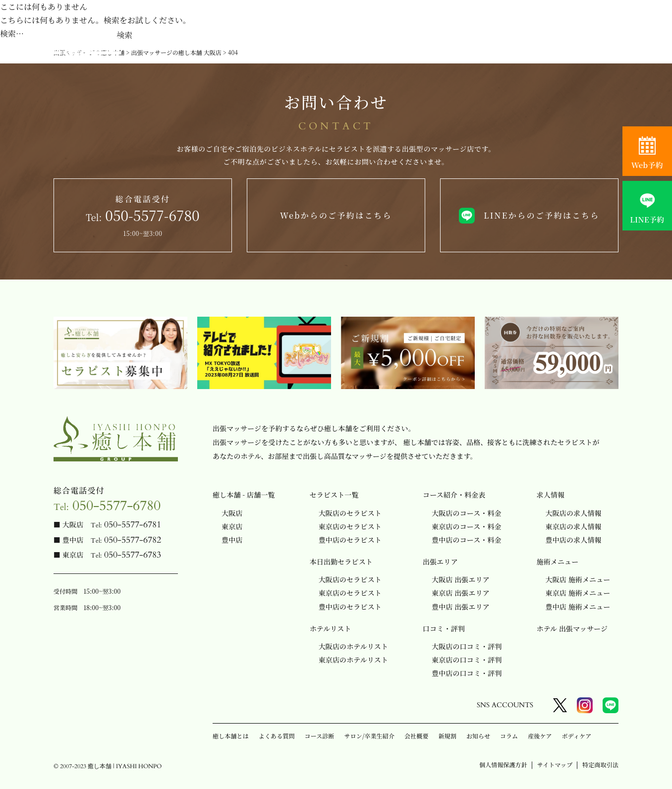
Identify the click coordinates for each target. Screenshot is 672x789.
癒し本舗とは (231, 736)
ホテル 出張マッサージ (572, 628)
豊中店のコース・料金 (467, 540)
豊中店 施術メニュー (578, 607)
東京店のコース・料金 (467, 526)
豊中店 (232, 540)
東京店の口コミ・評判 (467, 660)
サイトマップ (555, 764)
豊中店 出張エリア (461, 607)
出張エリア (440, 562)
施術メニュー (558, 562)
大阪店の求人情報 (574, 513)
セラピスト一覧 (334, 495)
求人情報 (551, 495)
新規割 (448, 736)
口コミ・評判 (444, 628)
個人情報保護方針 (503, 764)
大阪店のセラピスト (350, 513)
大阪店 (232, 513)
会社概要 (416, 736)
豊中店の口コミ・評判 (467, 673)
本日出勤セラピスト (341, 562)
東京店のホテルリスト (353, 660)
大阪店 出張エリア (461, 579)
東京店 (232, 526)
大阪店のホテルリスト (353, 646)
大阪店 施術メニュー (578, 579)
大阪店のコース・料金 (467, 513)
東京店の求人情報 (574, 526)
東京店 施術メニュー (578, 593)
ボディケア (577, 736)
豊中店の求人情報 (574, 540)
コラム (509, 736)
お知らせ (478, 736)
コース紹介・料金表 (454, 495)
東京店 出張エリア (461, 593)
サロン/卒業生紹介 (369, 736)
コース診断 (320, 736)
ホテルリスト (331, 628)
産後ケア (540, 736)
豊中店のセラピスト (350, 540)
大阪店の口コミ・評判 (467, 646)
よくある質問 (277, 736)
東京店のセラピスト (350, 526)
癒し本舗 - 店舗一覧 (244, 495)
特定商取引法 (600, 764)
